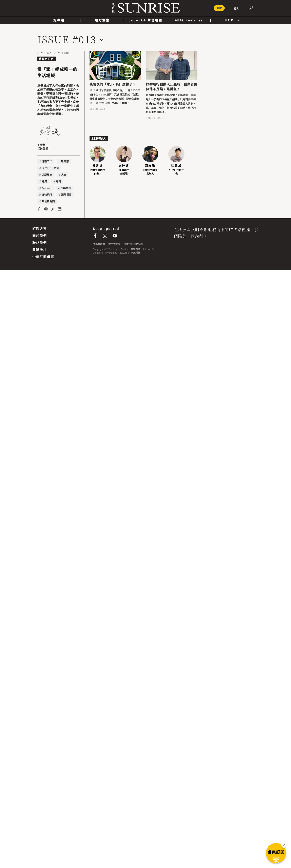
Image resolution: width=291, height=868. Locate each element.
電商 (58, 181)
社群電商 (66, 188)
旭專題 (59, 20)
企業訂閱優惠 (43, 257)
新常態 (65, 161)
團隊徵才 (40, 250)
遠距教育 (47, 175)
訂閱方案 (40, 229)
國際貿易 (66, 195)
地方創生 (102, 20)
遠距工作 (47, 161)
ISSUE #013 (67, 39)
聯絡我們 (40, 243)
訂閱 (219, 8)
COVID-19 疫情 (50, 168)
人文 (64, 175)
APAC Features (189, 20)
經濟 (44, 181)
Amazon (47, 188)
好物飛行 (47, 195)
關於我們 (40, 236)
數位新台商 (48, 201)
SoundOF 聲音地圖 (145, 20)
